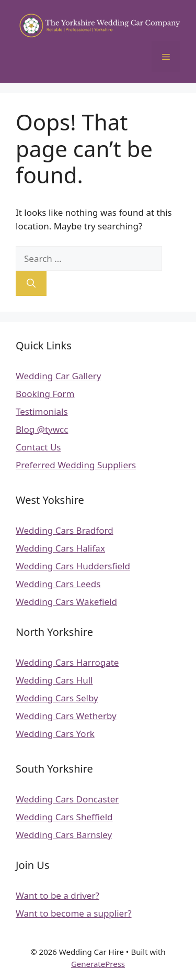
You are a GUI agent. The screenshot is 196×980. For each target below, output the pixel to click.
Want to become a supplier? (74, 913)
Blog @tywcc (42, 429)
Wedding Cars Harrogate (67, 662)
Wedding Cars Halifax (60, 548)
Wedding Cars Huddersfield (73, 566)
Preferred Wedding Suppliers (76, 465)
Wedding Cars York (55, 734)
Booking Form (45, 394)
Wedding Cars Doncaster (67, 799)
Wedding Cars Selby (57, 698)
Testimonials (42, 411)
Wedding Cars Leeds (58, 584)
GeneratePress (98, 964)
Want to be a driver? (57, 895)
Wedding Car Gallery (58, 376)
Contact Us (38, 447)
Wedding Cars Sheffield (64, 817)
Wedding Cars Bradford (65, 530)
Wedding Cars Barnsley (64, 835)
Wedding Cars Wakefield (66, 602)
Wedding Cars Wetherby (66, 716)
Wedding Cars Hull (54, 680)
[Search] (31, 283)
